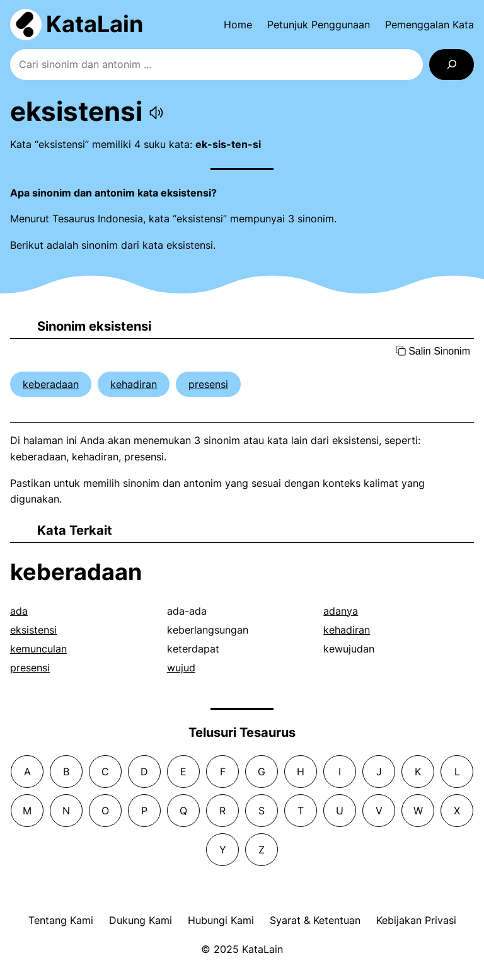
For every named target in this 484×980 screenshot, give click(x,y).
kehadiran (134, 384)
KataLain (95, 24)
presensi (208, 384)
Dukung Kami (141, 920)
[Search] (452, 65)
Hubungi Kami (221, 920)
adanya (341, 611)
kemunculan (38, 649)
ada (19, 611)
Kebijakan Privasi (416, 920)
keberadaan (51, 384)
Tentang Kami (61, 920)
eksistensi (33, 630)
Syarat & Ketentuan (315, 920)
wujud (181, 668)
